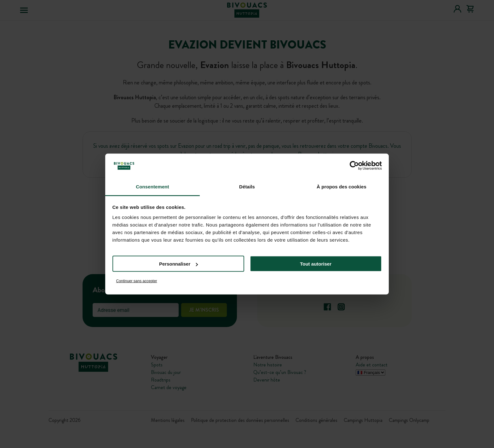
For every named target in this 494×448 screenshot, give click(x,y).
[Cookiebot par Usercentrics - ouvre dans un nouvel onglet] (354, 166)
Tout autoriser (316, 264)
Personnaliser (178, 264)
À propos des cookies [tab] (342, 186)
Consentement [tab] (152, 186)
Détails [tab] (247, 186)
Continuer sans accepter (137, 281)
